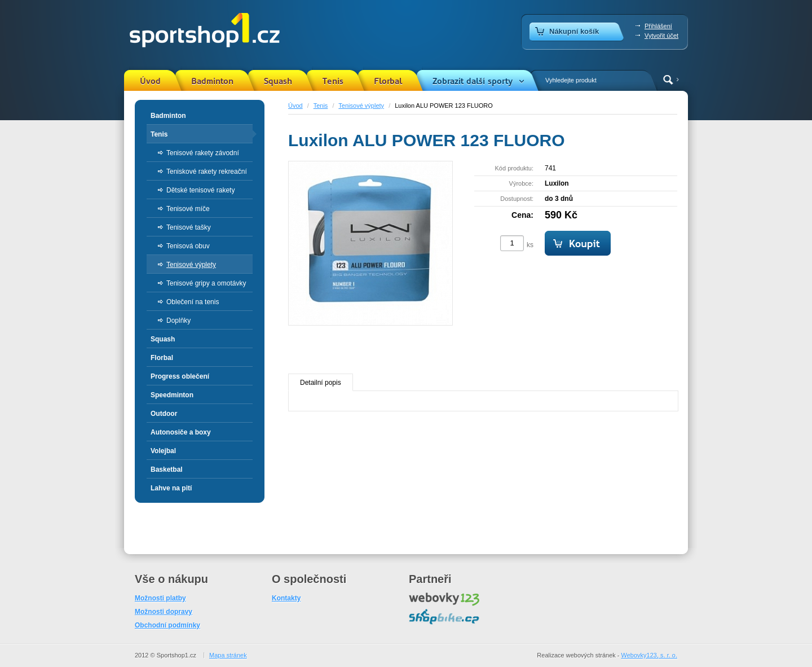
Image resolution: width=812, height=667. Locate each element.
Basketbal (167, 469)
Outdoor (164, 414)
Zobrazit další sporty (473, 81)
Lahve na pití (171, 488)
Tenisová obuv (188, 246)
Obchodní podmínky (167, 625)
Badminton (212, 81)
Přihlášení (658, 26)
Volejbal (163, 451)
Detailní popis (321, 383)
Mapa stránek (228, 655)
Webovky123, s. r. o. (649, 655)
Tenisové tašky (189, 227)
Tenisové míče (188, 209)
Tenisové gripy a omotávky (206, 283)
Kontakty (286, 598)
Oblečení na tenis (193, 302)
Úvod (150, 81)
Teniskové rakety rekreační (207, 172)
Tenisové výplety (361, 106)
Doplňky (178, 321)
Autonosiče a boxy (181, 432)
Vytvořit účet (661, 36)
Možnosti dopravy (164, 612)
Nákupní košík (574, 31)
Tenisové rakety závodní (203, 153)
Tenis (333, 81)
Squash (278, 81)
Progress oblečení (180, 376)
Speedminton (172, 395)
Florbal (388, 81)
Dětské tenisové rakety (200, 190)
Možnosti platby (160, 598)
